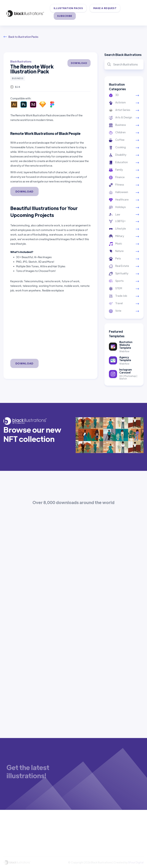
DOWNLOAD (79, 63)
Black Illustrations (21, 61)
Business (18, 78)
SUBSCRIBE (65, 16)
